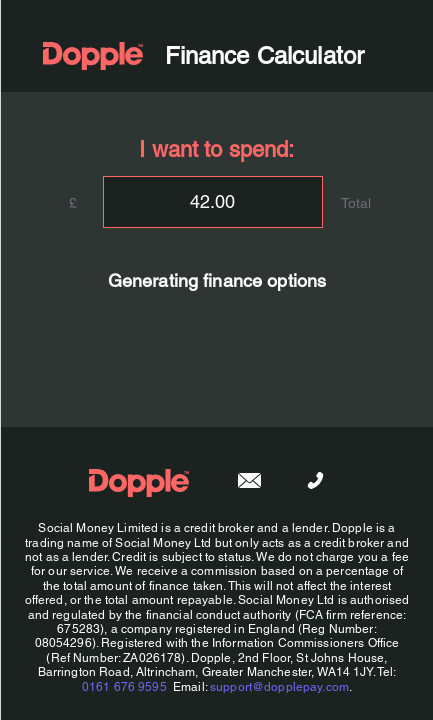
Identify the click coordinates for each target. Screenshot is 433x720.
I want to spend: (216, 149)
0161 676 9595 (123, 687)
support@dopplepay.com (279, 687)
